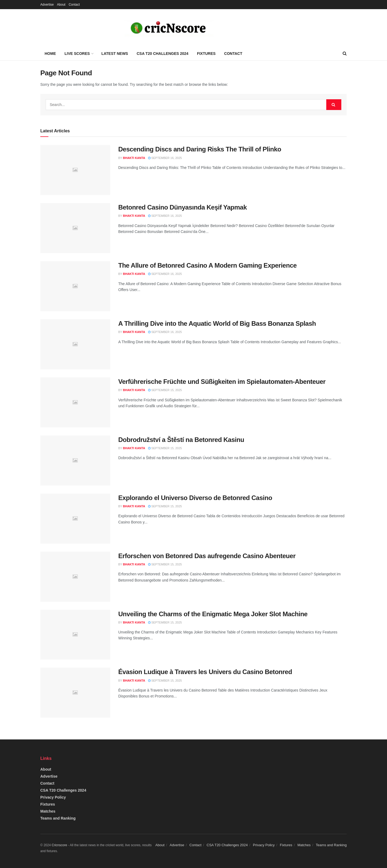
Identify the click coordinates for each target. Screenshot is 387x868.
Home (50, 54)
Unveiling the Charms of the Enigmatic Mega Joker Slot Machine (213, 614)
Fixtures (206, 54)
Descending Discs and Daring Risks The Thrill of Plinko (200, 149)
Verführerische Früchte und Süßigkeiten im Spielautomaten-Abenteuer (222, 382)
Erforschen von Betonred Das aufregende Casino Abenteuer (207, 556)
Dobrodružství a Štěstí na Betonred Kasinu (181, 440)
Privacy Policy (53, 797)
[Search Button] (334, 105)
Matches (48, 811)
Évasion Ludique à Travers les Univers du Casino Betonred (205, 672)
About (61, 5)
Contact (74, 5)
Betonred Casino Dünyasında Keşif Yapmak (182, 207)
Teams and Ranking (58, 818)
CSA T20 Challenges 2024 (162, 54)
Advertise (47, 5)
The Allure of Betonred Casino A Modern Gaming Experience (207, 265)
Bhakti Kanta (134, 158)
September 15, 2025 (165, 390)
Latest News (115, 54)
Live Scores (77, 54)
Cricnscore (59, 845)
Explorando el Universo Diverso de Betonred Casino (195, 498)
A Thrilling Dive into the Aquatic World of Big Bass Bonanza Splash (217, 323)
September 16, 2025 (165, 158)
